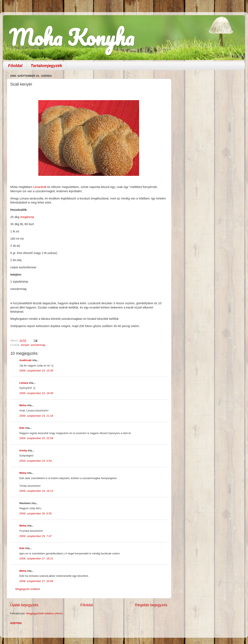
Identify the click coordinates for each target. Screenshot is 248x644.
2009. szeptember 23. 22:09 (36, 438)
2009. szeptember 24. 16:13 (36, 491)
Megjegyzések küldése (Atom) (44, 613)
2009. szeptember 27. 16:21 (36, 559)
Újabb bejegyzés (24, 605)
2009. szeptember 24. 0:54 (36, 461)
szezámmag (38, 345)
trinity (23, 450)
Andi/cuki (26, 360)
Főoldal (15, 66)
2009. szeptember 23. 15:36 (36, 371)
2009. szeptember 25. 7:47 (36, 536)
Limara (24, 383)
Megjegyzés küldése (28, 589)
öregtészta (27, 217)
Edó (22, 428)
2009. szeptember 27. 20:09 (36, 581)
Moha (23, 405)
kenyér (25, 345)
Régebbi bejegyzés (151, 605)
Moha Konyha (72, 37)
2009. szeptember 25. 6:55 (36, 513)
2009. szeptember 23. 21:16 (36, 416)
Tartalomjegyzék (46, 66)
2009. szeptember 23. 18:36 (36, 393)
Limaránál (40, 187)
